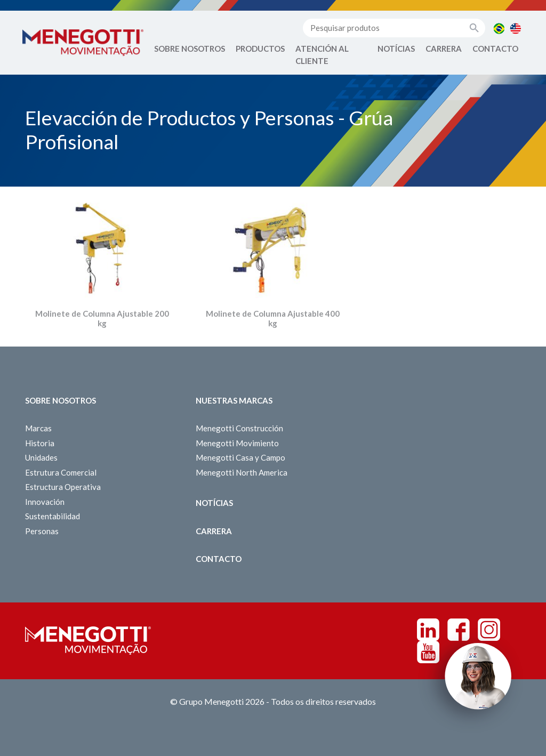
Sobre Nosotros (190, 49)
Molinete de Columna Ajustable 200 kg (102, 318)
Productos (260, 49)
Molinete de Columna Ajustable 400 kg (273, 318)
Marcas (38, 428)
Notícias (396, 49)
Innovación (45, 502)
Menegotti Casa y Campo (240, 457)
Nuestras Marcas (234, 400)
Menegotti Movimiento (237, 443)
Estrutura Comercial (61, 472)
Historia (40, 443)
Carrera (444, 49)
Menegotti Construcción (239, 428)
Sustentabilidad (53, 516)
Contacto (495, 49)
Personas (42, 531)
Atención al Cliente (322, 55)
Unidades (41, 457)
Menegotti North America (242, 472)
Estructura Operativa (63, 487)
